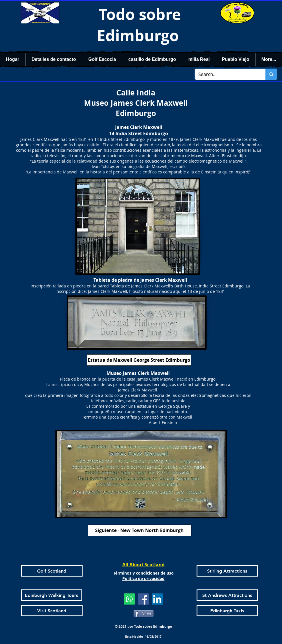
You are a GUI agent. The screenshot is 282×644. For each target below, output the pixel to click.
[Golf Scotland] (52, 571)
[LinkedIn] (157, 599)
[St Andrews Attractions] (227, 595)
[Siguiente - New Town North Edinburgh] (140, 530)
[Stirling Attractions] (227, 571)
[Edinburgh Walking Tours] (52, 595)
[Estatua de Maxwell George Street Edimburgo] (139, 360)
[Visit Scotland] (52, 611)
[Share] (144, 613)
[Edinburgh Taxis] (227, 611)
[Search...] (226, 74)
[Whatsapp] (129, 599)
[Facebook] (143, 599)
